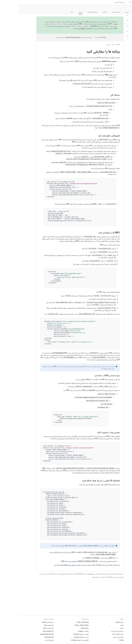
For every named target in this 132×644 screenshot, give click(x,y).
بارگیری (103, 628)
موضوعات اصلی (97, 12)
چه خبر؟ (128, 12)
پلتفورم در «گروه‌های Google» (62, 634)
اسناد (94, 45)
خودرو (89, 45)
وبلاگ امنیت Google (65, 631)
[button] (121, 15)
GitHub (103, 640)
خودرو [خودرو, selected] (62, 12)
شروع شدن (118, 12)
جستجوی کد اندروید (101, 2)
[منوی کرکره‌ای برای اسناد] (111, 2)
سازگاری (86, 12)
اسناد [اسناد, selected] (115, 2)
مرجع (53, 12)
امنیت (108, 12)
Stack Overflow (30, 637)
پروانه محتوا (72, 574)
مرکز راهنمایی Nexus (30, 628)
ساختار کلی (42, 439)
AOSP (99, 45)
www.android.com (29, 631)
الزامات (103, 625)
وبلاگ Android (66, 628)
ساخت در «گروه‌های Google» (62, 637)
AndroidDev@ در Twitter (63, 625)
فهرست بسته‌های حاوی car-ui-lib (52, 565)
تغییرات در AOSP (67, 28)
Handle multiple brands (91, 128)
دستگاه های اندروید (74, 12)
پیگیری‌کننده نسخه (30, 640)
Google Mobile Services (28, 634)
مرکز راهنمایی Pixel (30, 625)
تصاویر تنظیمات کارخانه (99, 634)
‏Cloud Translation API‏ (54, 37)
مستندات (127, 8)
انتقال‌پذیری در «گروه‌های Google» (61, 640)
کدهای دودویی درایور (100, 637)
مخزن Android (101, 622)
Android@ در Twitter (64, 622)
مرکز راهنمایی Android (29, 622)
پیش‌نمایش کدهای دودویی (98, 631)
